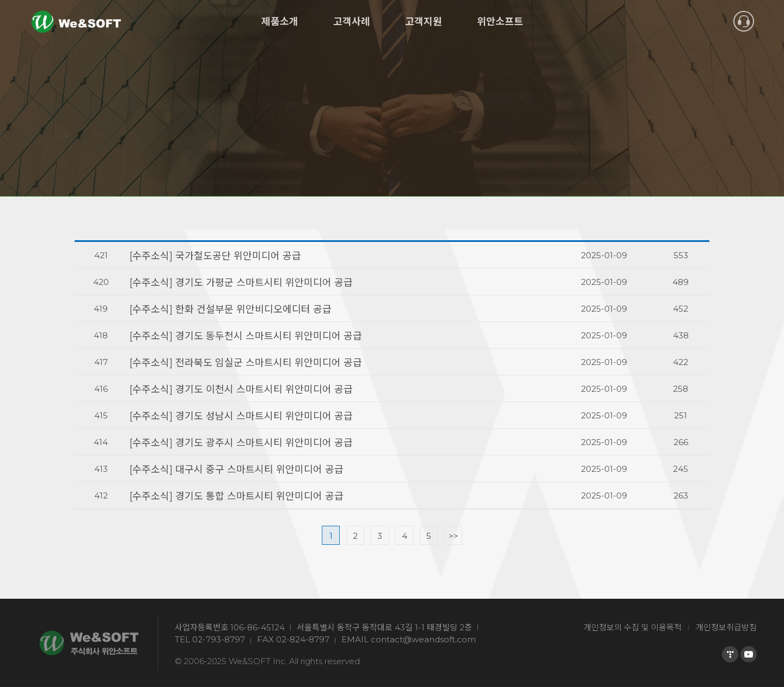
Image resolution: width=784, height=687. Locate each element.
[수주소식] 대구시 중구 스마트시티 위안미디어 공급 (237, 470)
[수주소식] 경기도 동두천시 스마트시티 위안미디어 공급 (246, 336)
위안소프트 (500, 22)
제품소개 (280, 22)
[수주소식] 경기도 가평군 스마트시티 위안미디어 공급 (241, 283)
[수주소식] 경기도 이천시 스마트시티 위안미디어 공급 (241, 390)
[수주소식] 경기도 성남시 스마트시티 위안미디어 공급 (241, 416)
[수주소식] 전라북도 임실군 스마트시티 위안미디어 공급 (246, 363)
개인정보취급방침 (726, 627)
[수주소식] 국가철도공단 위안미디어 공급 (215, 256)
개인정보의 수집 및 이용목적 (633, 627)
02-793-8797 (219, 639)
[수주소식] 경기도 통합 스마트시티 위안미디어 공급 (237, 496)
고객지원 (424, 22)
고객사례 (352, 22)
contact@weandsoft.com (423, 639)
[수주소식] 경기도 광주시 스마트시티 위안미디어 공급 (241, 443)
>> (454, 536)
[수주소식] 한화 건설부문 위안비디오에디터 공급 (231, 309)
